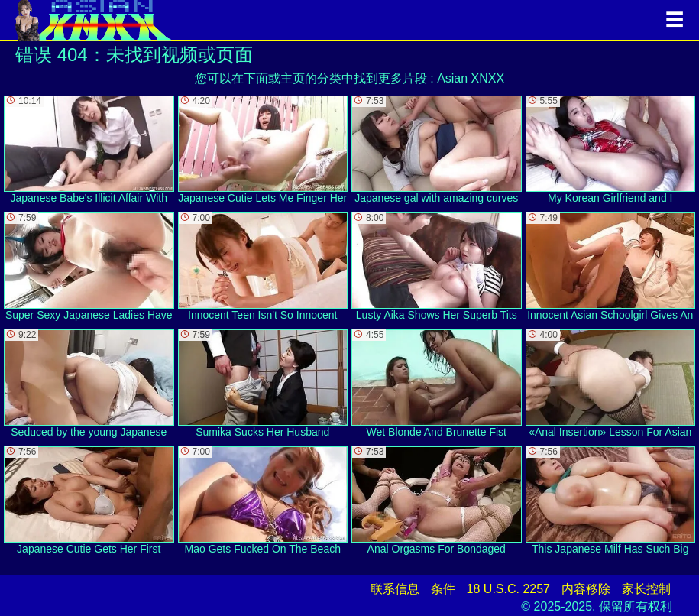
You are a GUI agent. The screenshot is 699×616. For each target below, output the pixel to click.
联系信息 (395, 589)
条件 (443, 589)
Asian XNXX (471, 78)
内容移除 (586, 589)
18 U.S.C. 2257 (508, 589)
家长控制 (646, 589)
